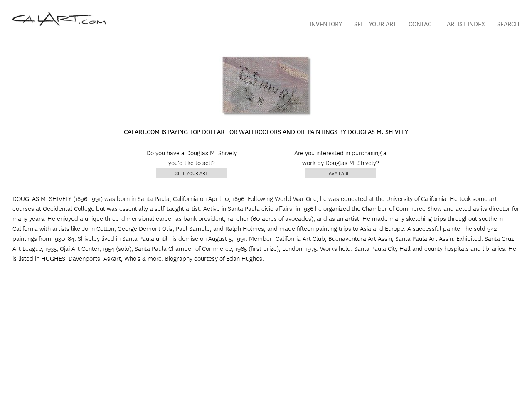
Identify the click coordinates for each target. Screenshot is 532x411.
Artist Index (466, 24)
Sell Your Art (375, 24)
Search (508, 24)
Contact (422, 24)
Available (340, 173)
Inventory (326, 24)
